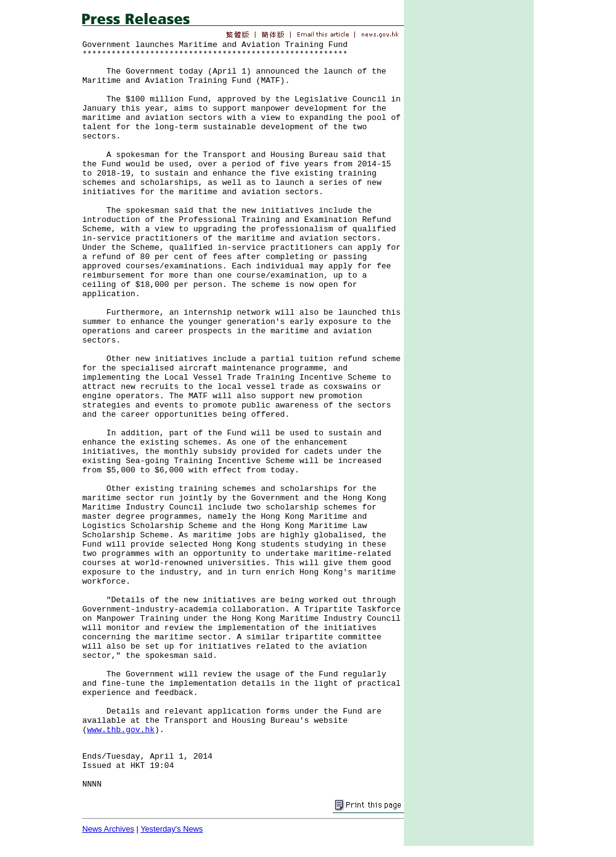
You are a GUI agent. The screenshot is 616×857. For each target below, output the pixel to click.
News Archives (108, 829)
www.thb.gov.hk (121, 730)
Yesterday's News (172, 829)
